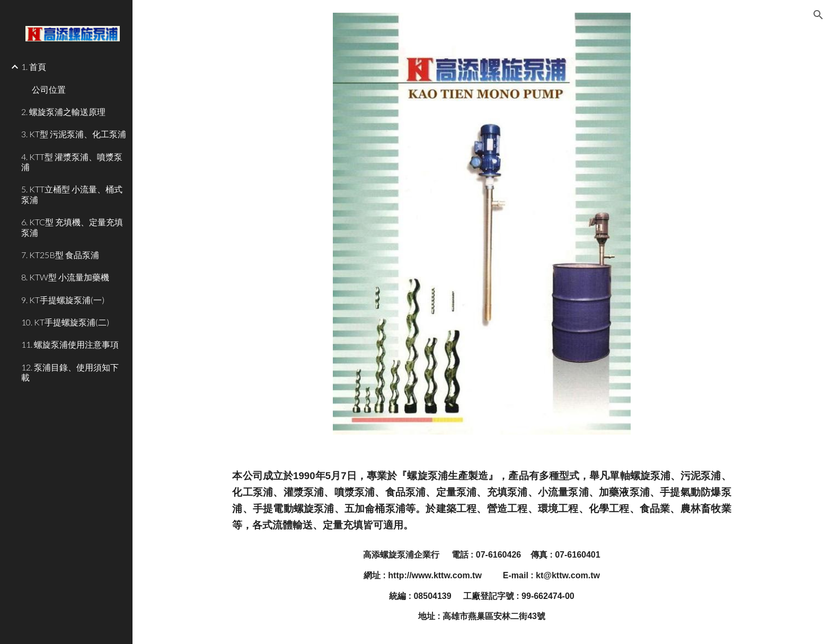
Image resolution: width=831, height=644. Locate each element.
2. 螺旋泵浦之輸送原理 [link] (63, 112)
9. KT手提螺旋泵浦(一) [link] (63, 300)
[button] (818, 15)
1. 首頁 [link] (34, 67)
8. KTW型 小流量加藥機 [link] (65, 277)
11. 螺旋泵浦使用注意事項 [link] (70, 344)
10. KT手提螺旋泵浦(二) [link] (65, 322)
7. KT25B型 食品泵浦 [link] (60, 255)
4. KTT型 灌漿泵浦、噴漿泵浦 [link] (72, 162)
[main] (481, 500)
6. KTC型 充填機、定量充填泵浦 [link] (72, 227)
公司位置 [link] (49, 89)
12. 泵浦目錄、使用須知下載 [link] (70, 372)
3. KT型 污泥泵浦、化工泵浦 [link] (74, 134)
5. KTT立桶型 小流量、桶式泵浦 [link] (72, 194)
